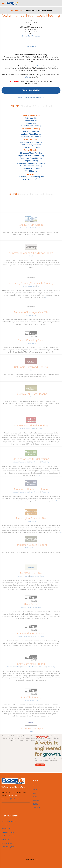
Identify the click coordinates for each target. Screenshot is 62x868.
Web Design (37, 808)
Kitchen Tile (31, 123)
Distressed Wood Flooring (31, 153)
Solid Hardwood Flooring (31, 166)
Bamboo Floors (7, 843)
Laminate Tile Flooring (31, 137)
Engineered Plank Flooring (31, 158)
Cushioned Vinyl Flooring (31, 142)
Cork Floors (5, 840)
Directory (19, 10)
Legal (34, 793)
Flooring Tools (6, 829)
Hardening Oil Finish (8, 836)
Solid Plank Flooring (31, 168)
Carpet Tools (6, 825)
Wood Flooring (31, 171)
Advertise (36, 800)
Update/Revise (31, 47)
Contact (35, 789)
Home (11, 10)
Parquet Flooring (31, 161)
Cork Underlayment (8, 847)
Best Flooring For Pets (9, 821)
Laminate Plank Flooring (31, 134)
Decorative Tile (31, 121)
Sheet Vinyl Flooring (31, 147)
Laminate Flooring (31, 131)
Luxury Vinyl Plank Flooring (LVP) (31, 177)
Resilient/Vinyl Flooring (31, 145)
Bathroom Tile (31, 118)
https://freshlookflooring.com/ (31, 36)
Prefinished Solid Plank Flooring (31, 163)
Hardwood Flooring (8, 832)
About (35, 786)
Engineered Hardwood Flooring (31, 156)
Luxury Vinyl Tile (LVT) (31, 179)
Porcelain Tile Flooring (31, 126)
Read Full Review (31, 90)
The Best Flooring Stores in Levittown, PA (31, 97)
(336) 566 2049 (12, 796)
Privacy (35, 797)
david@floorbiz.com (13, 799)
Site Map (35, 804)
